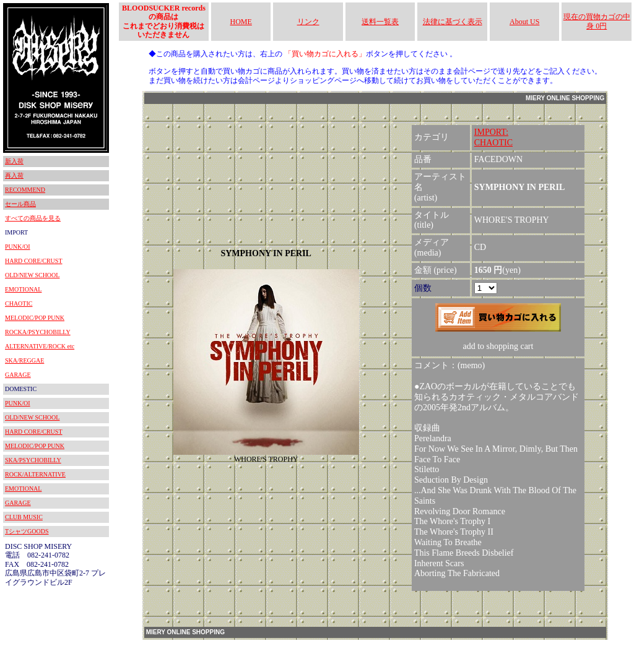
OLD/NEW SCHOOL (32, 275)
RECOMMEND (25, 190)
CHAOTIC (19, 304)
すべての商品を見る (33, 218)
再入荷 (14, 175)
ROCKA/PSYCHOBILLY (38, 332)
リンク (308, 22)
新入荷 (14, 161)
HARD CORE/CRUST (34, 261)
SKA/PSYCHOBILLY (33, 460)
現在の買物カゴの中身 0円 (597, 21)
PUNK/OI (18, 247)
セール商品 (20, 204)
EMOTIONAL (23, 289)
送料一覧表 (380, 22)
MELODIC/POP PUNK (35, 318)
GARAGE (18, 375)
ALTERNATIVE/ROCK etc (40, 346)
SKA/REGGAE (24, 360)
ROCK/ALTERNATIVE (35, 474)
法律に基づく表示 (453, 22)
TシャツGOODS (27, 531)
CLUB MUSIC (24, 517)
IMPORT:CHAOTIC (493, 137)
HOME (241, 22)
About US (524, 22)
